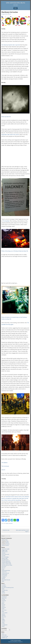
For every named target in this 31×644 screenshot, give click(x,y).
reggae (3, 619)
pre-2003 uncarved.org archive (8, 587)
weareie (3, 578)
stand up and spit (5, 573)
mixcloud (4, 585)
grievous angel (5, 558)
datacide (4, 553)
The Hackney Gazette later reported (11, 45)
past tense (4, 566)
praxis (3, 569)
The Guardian (6, 221)
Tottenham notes (6, 530)
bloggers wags (5, 550)
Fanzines (7, 543)
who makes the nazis (6, 580)
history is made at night (7, 564)
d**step (3, 599)
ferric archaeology (5, 557)
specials (4, 621)
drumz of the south (6, 554)
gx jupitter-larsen (5, 560)
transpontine (4, 576)
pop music (4, 617)
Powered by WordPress (13, 642)
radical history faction (6, 570)
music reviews (5, 613)
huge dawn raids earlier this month (10, 134)
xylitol (3, 581)
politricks (4, 615)
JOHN (3, 540)
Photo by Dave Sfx (6, 117)
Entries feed (4, 635)
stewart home (5, 574)
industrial (4, 607)
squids (3, 622)
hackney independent (6, 561)
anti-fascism (4, 597)
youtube (4, 593)
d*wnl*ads (4, 601)
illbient (3, 606)
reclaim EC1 (4, 572)
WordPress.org (5, 638)
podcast (3, 614)
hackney (7, 523)
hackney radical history (6, 562)
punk (3, 618)
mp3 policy (4, 586)
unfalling (4, 577)
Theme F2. (21, 642)
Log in (3, 634)
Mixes (6, 540)
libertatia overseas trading (7, 565)
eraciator (4, 556)
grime (3, 603)
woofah (3, 592)
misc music (4, 610)
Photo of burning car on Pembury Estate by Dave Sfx (15, 251)
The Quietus (4, 463)
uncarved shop (5, 590)
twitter (3, 589)
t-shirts (3, 623)
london (3, 609)
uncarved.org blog (16, 3)
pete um (4, 568)
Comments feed (5, 636)
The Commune (5, 466)
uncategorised (5, 625)
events (3, 602)
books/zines (4, 598)
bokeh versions (5, 552)
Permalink (11, 523)
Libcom (3, 470)
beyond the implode (6, 549)
